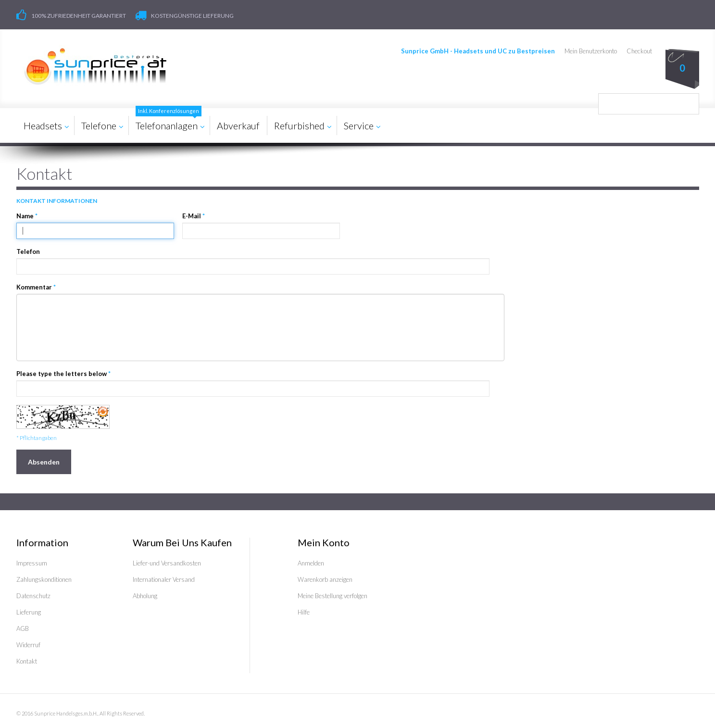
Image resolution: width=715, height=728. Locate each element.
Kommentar (34, 287)
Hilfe (304, 612)
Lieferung (29, 612)
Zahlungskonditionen (44, 579)
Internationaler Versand (164, 579)
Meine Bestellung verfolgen (332, 596)
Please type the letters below (62, 374)
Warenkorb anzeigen (325, 579)
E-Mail (192, 216)
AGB (23, 628)
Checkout (639, 51)
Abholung (145, 596)
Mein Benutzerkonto (591, 51)
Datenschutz (33, 596)
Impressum (32, 563)
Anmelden (311, 563)
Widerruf (28, 645)
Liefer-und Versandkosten (167, 563)
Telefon (28, 251)
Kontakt (27, 661)
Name (25, 216)
